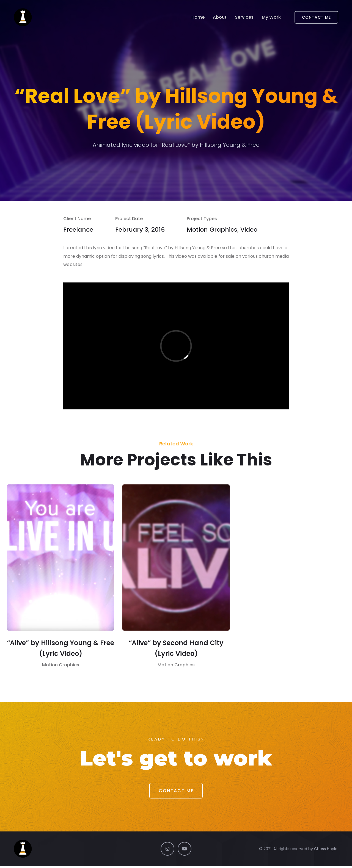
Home (198, 17)
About (220, 17)
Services (244, 17)
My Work (271, 17)
